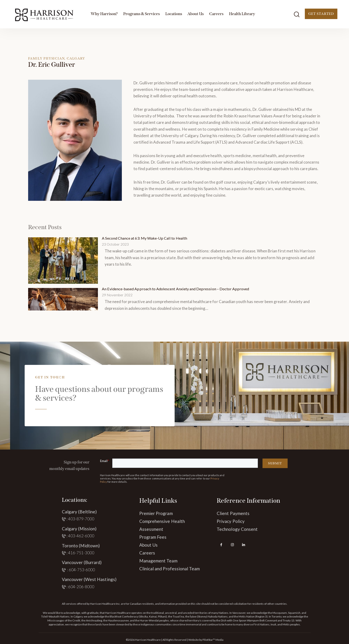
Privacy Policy (231, 521)
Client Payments (233, 513)
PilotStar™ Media (213, 639)
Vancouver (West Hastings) (89, 579)
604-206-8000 (81, 586)
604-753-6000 (82, 569)
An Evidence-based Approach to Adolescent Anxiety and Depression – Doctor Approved (178, 289)
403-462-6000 (81, 535)
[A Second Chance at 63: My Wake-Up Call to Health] (63, 260)
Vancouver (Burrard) (82, 562)
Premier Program (156, 513)
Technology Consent (237, 529)
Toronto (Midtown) (81, 545)
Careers (147, 552)
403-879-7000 (81, 518)
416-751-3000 (81, 552)
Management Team (158, 560)
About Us (148, 544)
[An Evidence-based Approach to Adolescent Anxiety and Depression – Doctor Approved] (63, 299)
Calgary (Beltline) (79, 511)
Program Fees (153, 537)
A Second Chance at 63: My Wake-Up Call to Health (146, 238)
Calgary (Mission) (79, 528)
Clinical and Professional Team (170, 568)
